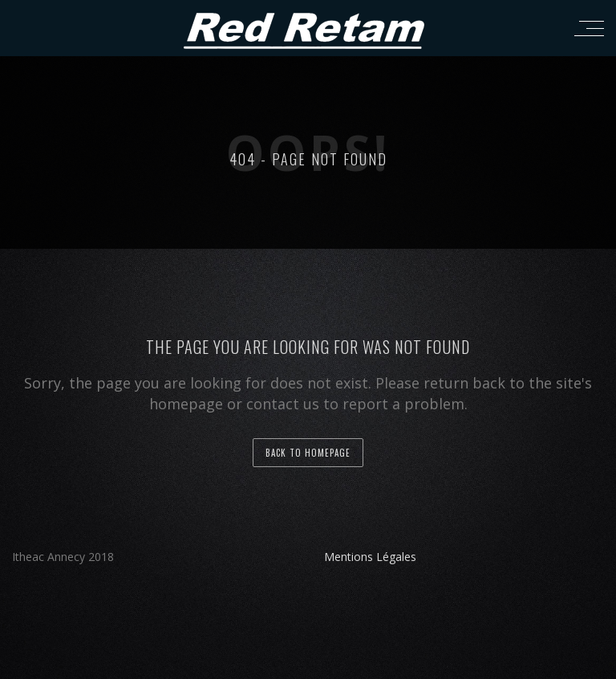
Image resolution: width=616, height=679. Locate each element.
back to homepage (308, 453)
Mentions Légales (370, 557)
